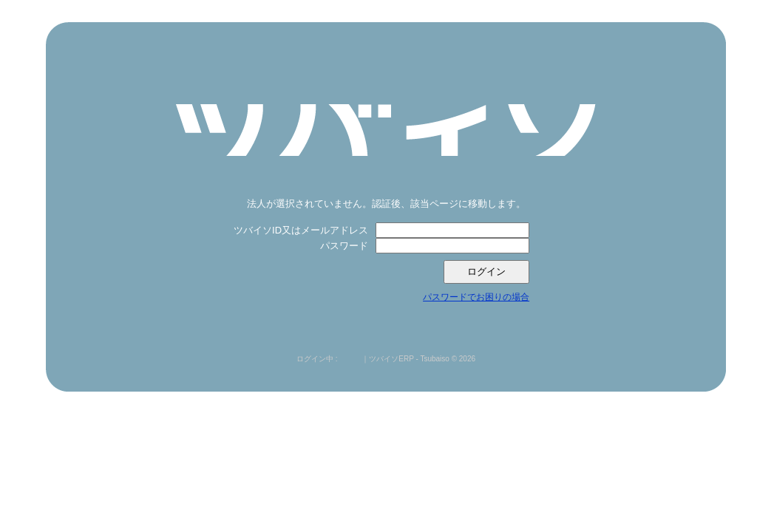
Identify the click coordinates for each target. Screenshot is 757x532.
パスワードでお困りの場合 (476, 297)
